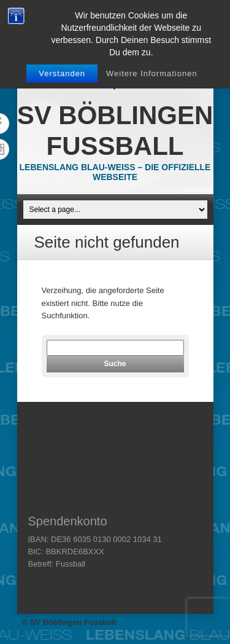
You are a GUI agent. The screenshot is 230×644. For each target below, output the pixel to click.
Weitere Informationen (152, 73)
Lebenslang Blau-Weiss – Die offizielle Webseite (115, 172)
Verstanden (62, 73)
